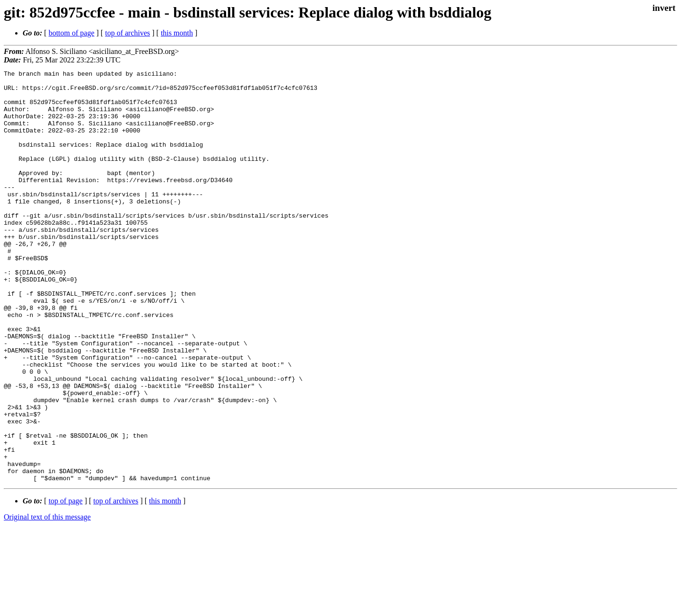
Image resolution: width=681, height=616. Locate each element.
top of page (66, 583)
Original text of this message (47, 599)
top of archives (127, 33)
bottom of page (72, 33)
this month (177, 33)
